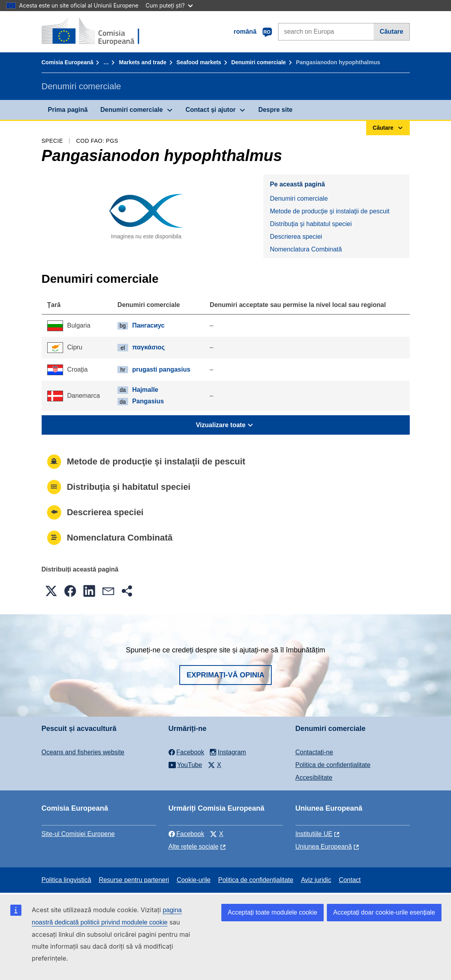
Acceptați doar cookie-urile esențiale (384, 912)
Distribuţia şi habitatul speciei (311, 224)
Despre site (275, 110)
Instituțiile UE (314, 834)
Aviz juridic (316, 880)
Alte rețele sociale (194, 847)
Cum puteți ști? (169, 5)
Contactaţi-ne (314, 752)
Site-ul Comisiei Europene (78, 834)
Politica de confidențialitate (333, 765)
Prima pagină (68, 110)
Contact (350, 880)
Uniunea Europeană (324, 847)
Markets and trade (143, 62)
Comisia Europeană (68, 62)
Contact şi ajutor (211, 110)
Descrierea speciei (296, 237)
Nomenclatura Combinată (306, 249)
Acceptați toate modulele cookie (273, 912)
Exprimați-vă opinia (225, 675)
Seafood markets (199, 62)
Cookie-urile (193, 880)
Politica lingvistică (66, 880)
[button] (51, 591)
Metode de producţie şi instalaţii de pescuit (330, 211)
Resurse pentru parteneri (134, 880)
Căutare (392, 32)
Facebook (186, 834)
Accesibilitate (314, 778)
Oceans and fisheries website (83, 752)
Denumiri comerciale (259, 62)
